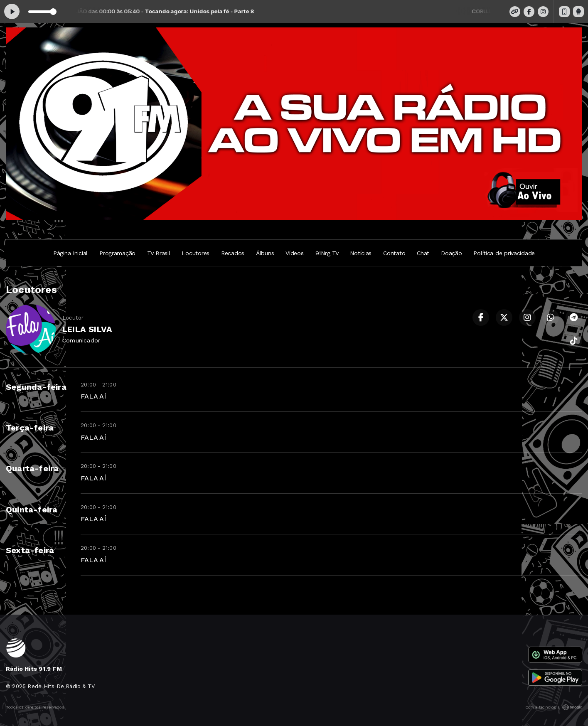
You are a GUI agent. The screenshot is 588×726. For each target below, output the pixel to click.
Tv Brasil (159, 253)
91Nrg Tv (327, 253)
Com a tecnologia (554, 707)
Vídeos (294, 253)
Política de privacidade (504, 253)
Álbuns (265, 253)
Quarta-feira (32, 468)
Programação (117, 253)
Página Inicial (70, 253)
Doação (451, 253)
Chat (423, 253)
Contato (394, 253)
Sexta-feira (30, 550)
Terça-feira (30, 428)
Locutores (195, 253)
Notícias (361, 253)
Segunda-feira (36, 387)
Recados (233, 253)
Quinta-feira (32, 509)
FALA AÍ (93, 396)
